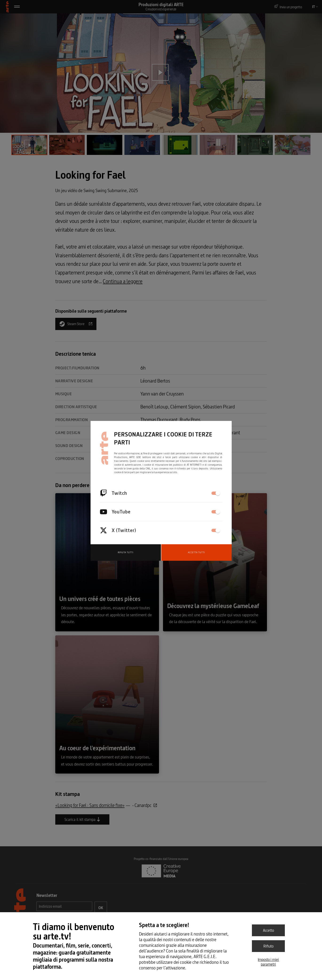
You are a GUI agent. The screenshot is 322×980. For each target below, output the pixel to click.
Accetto (268, 930)
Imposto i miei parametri (268, 962)
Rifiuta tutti (126, 552)
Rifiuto (268, 946)
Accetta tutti (196, 552)
